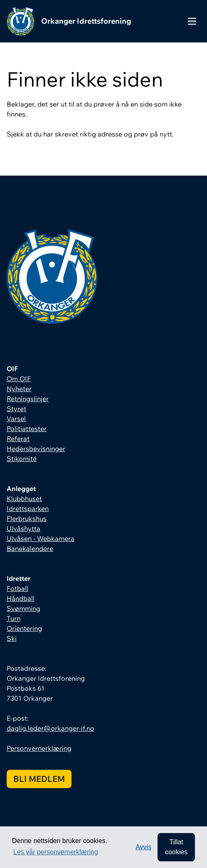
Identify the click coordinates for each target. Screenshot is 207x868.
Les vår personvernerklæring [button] (56, 852)
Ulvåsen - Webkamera (41, 538)
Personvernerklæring (39, 748)
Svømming (23, 608)
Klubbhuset (24, 498)
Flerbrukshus (27, 518)
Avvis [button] (143, 847)
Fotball (17, 588)
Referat (18, 439)
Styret (16, 409)
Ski (12, 638)
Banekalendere (30, 548)
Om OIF (19, 379)
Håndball (21, 598)
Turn (14, 618)
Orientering (24, 628)
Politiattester (27, 429)
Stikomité (22, 459)
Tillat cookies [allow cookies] (176, 847)
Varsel (16, 419)
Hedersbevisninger (36, 449)
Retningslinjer (28, 399)
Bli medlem (39, 779)
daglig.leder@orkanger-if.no (51, 728)
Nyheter (19, 389)
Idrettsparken (28, 508)
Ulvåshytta (23, 528)
